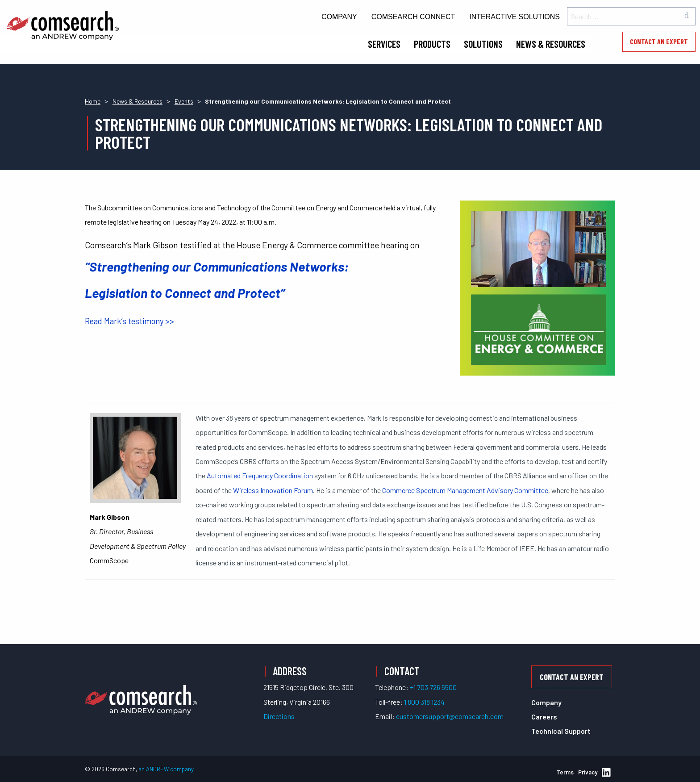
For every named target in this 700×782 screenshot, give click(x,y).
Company (339, 17)
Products (432, 44)
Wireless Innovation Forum (273, 490)
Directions (279, 716)
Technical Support (561, 731)
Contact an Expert (659, 41)
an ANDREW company (166, 769)
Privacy (588, 772)
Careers (544, 717)
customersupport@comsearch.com (450, 716)
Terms (565, 772)
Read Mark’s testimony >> (129, 321)
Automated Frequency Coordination (260, 475)
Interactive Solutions (515, 17)
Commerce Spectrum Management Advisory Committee (465, 490)
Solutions (483, 44)
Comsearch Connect (413, 17)
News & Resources (551, 44)
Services (384, 44)
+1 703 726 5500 (433, 687)
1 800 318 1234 (424, 702)
